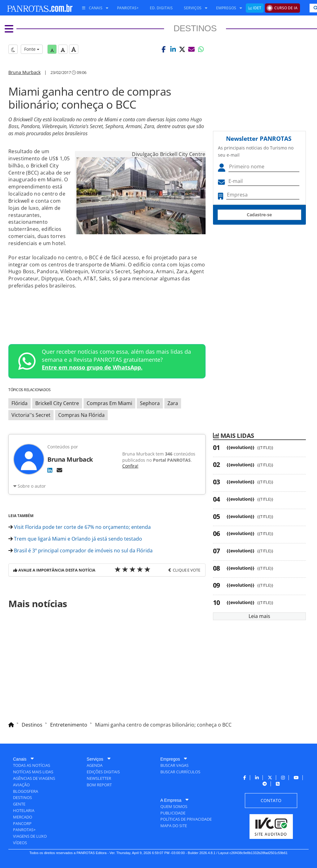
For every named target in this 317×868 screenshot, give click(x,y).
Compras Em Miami (109, 403)
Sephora (150, 403)
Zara (173, 403)
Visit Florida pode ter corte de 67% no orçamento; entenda (80, 527)
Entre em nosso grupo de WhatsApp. (92, 367)
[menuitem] (93, 8)
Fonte (32, 49)
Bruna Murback (24, 72)
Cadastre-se (259, 215)
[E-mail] (59, 470)
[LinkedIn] (50, 470)
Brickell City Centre (57, 403)
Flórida (20, 403)
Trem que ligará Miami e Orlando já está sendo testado (75, 539)
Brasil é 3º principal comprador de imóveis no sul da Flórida (80, 551)
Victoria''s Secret (31, 415)
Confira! (130, 466)
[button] (164, 49)
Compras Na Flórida (81, 415)
